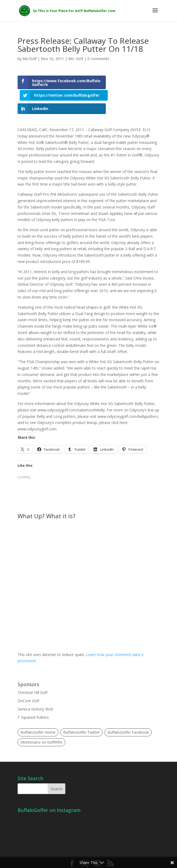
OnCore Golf (28, 689)
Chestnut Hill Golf (33, 681)
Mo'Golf (30, 59)
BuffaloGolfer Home (38, 721)
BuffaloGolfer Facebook (128, 721)
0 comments (98, 59)
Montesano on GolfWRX (41, 731)
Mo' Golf (76, 59)
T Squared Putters (33, 706)
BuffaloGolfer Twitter (81, 721)
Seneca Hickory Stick (35, 698)
